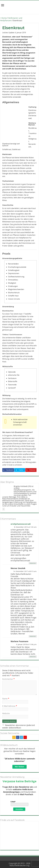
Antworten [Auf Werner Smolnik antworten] (33, 636)
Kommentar (8, 679)
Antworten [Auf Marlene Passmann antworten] (33, 657)
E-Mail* (13, 802)
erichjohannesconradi (21, 524)
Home (3, 18)
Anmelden (19, 809)
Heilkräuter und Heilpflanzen (11, 19)
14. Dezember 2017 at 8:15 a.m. (25, 571)
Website (6, 713)
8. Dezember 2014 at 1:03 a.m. (25, 527)
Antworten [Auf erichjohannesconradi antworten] (33, 563)
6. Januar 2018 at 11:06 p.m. (26, 644)
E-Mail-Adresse (10, 706)
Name (6, 699)
